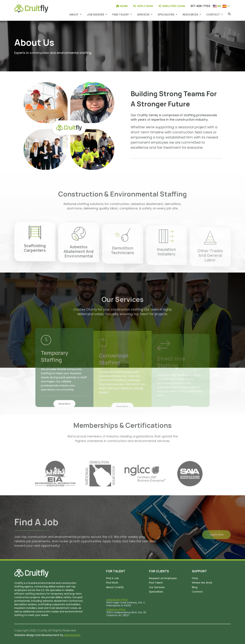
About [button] (74, 15)
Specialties (156, 592)
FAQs (195, 578)
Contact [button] (213, 15)
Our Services (157, 587)
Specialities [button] (166, 15)
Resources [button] (191, 15)
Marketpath (72, 635)
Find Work (112, 583)
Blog (195, 587)
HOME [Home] (122, 6)
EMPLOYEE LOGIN (172, 6)
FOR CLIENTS (159, 571)
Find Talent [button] (121, 15)
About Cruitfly (115, 587)
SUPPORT (199, 571)
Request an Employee (163, 578)
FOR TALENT (116, 571)
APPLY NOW (143, 6)
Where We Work (202, 583)
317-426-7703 (200, 6)
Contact (197, 592)
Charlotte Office (116, 610)
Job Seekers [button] (96, 15)
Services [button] (144, 15)
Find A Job (113, 578)
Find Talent (156, 583)
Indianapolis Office (117, 600)
